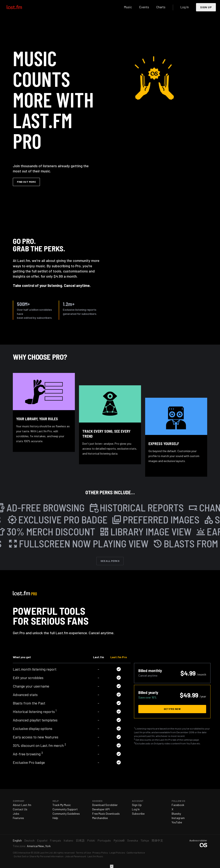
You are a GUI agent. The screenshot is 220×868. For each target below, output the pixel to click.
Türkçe (145, 840)
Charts (161, 7)
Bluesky (176, 814)
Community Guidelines (66, 814)
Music (128, 7)
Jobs (16, 814)
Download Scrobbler (105, 805)
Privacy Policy (100, 852)
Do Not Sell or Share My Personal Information (39, 856)
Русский (119, 840)
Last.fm (19, 7)
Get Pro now (172, 709)
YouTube (177, 822)
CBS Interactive (22, 852)
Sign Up (206, 7)
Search (116, 7)
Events (144, 7)
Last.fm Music (95, 856)
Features (18, 818)
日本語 (80, 840)
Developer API (101, 809)
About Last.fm (22, 805)
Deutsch (29, 840)
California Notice (136, 852)
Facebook (178, 805)
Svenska (133, 840)
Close (112, 866)
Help (55, 818)
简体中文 (157, 840)
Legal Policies (117, 852)
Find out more (26, 182)
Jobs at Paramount (75, 856)
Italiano (68, 840)
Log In (185, 7)
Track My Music (62, 805)
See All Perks (110, 561)
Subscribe (138, 814)
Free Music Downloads (106, 814)
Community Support (65, 809)
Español (42, 840)
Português (104, 840)
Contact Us (20, 809)
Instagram (178, 818)
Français (56, 840)
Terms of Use (83, 852)
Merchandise (100, 818)
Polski (91, 840)
